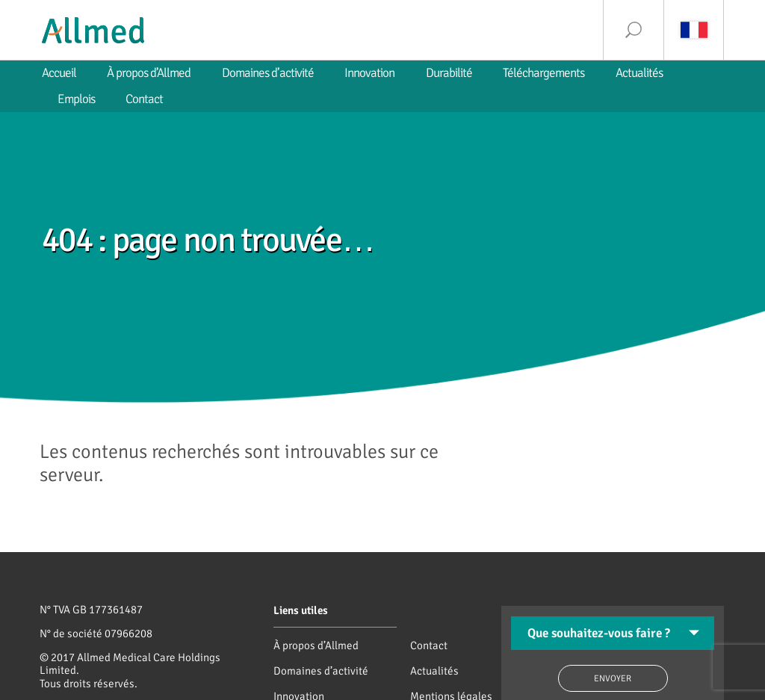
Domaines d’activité (321, 671)
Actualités (434, 671)
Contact (429, 645)
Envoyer (613, 678)
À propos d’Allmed (316, 645)
